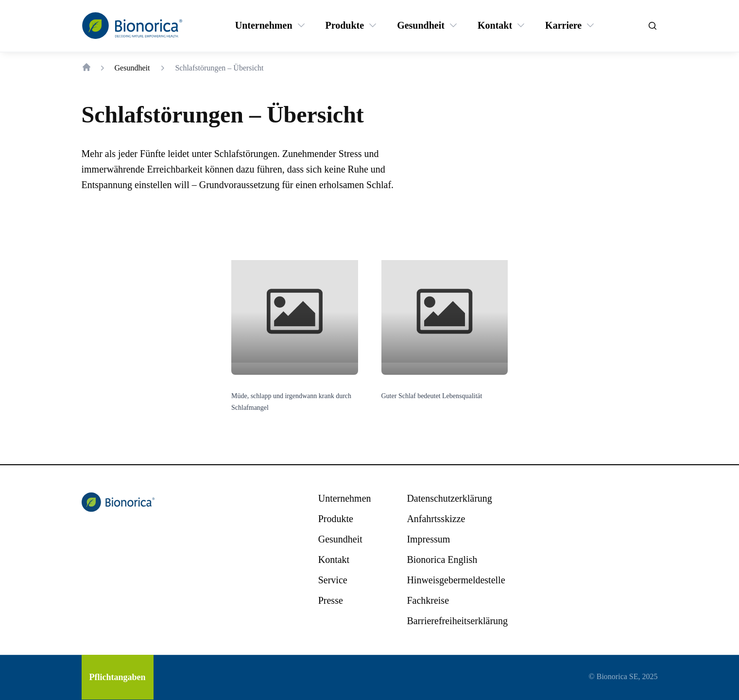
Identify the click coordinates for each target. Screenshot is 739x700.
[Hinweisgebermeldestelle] (456, 580)
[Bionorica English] (442, 560)
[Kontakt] (495, 25)
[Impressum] (428, 539)
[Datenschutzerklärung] (449, 498)
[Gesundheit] (421, 25)
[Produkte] (345, 25)
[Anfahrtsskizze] (436, 519)
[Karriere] (563, 25)
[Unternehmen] (264, 25)
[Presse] (331, 600)
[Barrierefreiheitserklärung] (457, 621)
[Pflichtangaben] (118, 677)
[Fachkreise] (428, 600)
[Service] (333, 580)
